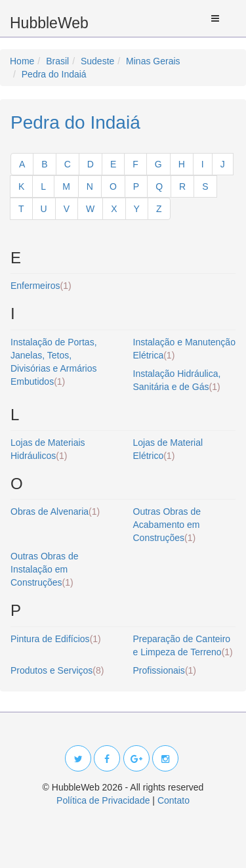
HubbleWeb (49, 23)
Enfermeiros (41, 286)
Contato (174, 800)
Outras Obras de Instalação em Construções (45, 569)
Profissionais (165, 670)
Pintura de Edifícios (56, 639)
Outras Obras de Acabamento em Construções (167, 525)
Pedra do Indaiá (75, 122)
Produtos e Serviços (57, 670)
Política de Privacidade (103, 800)
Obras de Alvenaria (55, 511)
